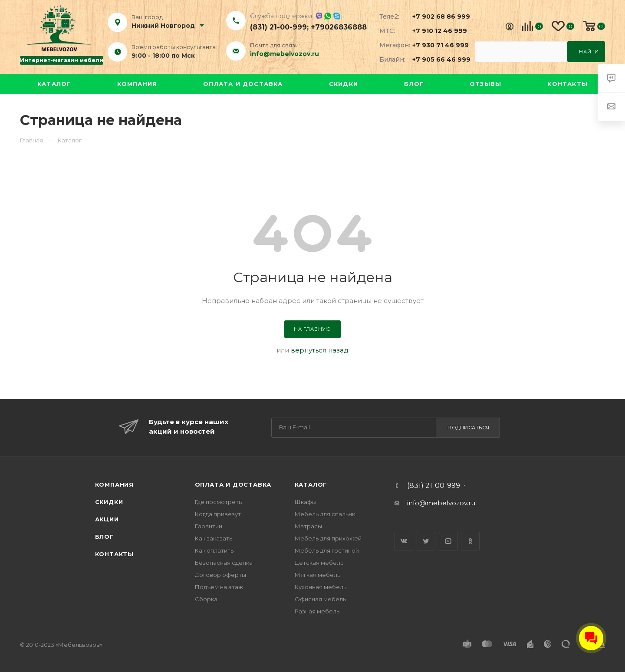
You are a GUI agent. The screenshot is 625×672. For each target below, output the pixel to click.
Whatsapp (328, 16)
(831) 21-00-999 (278, 27)
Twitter (426, 541)
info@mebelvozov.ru (285, 54)
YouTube (448, 541)
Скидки (344, 84)
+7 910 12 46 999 (436, 31)
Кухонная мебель (321, 587)
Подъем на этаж (219, 587)
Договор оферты (220, 575)
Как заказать (214, 538)
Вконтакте (404, 541)
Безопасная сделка (224, 563)
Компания (137, 84)
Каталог (54, 84)
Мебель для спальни (325, 514)
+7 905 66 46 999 (436, 59)
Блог (414, 84)
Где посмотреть (218, 502)
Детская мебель (319, 563)
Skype (337, 16)
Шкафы (306, 502)
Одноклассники (470, 541)
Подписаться (469, 428)
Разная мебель (317, 611)
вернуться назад (320, 350)
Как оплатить (214, 550)
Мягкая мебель (317, 575)
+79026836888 (339, 27)
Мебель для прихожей (328, 538)
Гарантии (209, 526)
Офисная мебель (320, 599)
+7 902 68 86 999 (436, 16)
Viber (319, 16)
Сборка (206, 599)
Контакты (567, 84)
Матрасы (308, 526)
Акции (107, 519)
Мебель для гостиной (327, 550)
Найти (589, 52)
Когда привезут (218, 514)
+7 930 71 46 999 (436, 45)
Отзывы (485, 84)
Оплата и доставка (243, 84)
